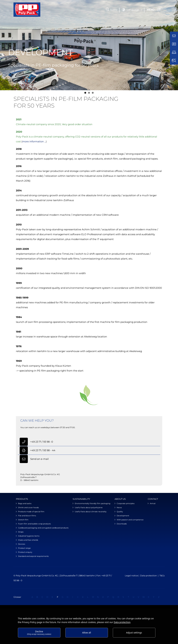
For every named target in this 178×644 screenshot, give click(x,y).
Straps (21, 532)
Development (123, 516)
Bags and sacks (25, 503)
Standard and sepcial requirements (33, 556)
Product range (24, 548)
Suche (114, 10)
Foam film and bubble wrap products (34, 524)
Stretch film (23, 520)
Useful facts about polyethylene (89, 508)
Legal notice (132, 576)
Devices (22, 544)
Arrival (153, 503)
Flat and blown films (27, 516)
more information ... (34, 141)
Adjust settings (134, 633)
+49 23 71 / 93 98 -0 (42, 442)
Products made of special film (31, 512)
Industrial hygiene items (29, 536)
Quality (120, 512)
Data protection (148, 576)
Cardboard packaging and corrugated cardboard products (43, 528)
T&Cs (162, 576)
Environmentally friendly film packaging (93, 503)
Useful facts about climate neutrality (91, 512)
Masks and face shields (28, 540)
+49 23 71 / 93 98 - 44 (43, 450)
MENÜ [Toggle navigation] (154, 10)
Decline (39, 633)
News (119, 508)
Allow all (86, 633)
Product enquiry (25, 552)
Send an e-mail (39, 459)
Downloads (122, 524)
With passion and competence (130, 520)
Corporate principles (126, 503)
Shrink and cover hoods (28, 508)
